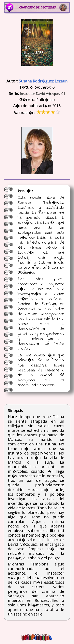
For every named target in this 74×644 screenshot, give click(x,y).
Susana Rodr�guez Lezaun (43, 81)
